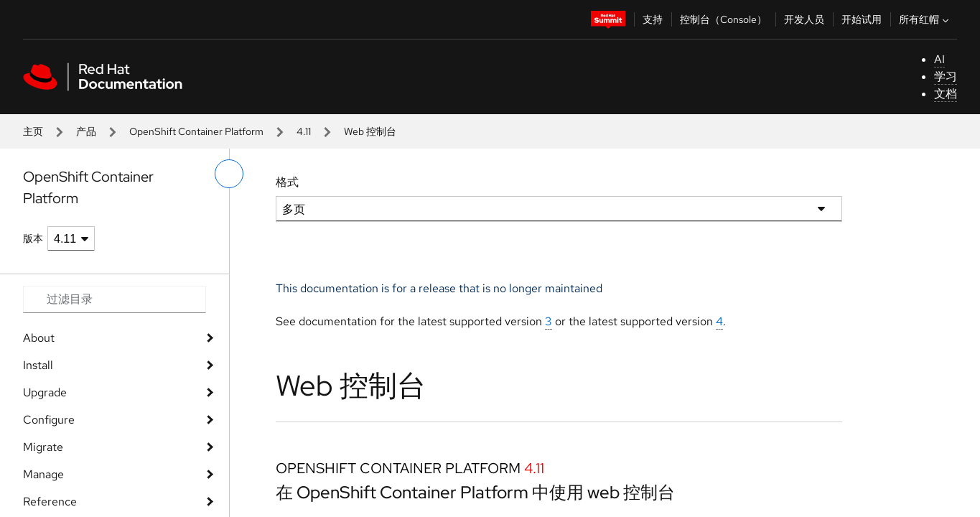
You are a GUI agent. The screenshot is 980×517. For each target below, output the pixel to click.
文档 (946, 94)
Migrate (43, 447)
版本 (33, 238)
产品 (86, 131)
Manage (43, 474)
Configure (49, 420)
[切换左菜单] (229, 174)
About (39, 338)
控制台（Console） (723, 19)
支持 (653, 19)
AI (939, 59)
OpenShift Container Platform (196, 131)
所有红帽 (925, 19)
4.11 (304, 131)
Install (38, 365)
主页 (33, 131)
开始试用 (862, 19)
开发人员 (804, 19)
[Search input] (115, 299)
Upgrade (45, 392)
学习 (946, 76)
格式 (287, 182)
